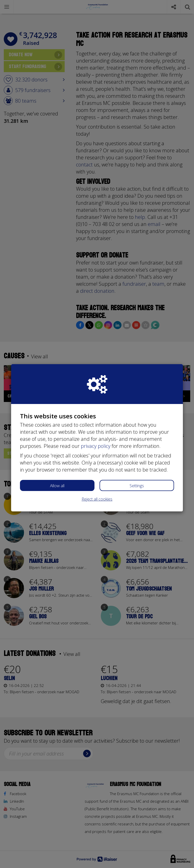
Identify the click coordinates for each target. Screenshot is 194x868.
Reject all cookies (97, 499)
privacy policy (96, 446)
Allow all (57, 486)
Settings (137, 486)
